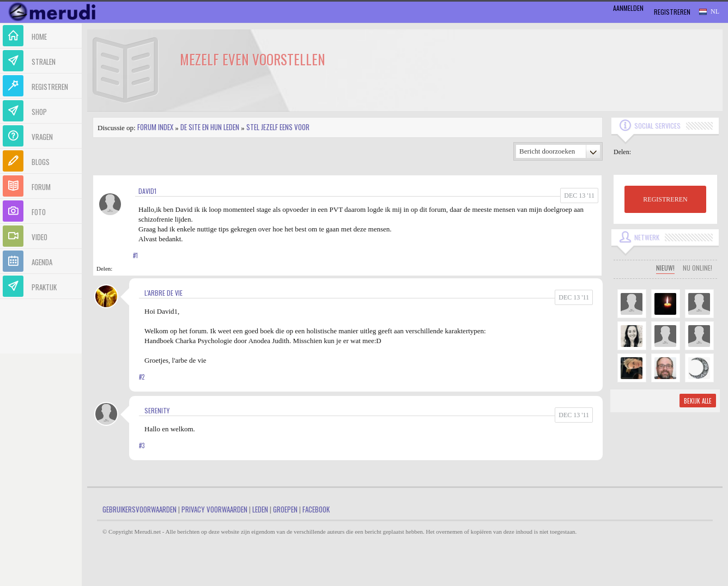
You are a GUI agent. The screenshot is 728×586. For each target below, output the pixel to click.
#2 (142, 377)
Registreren (672, 12)
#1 (135, 255)
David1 (147, 191)
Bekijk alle (698, 401)
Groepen (285, 509)
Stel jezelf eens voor (278, 127)
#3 (142, 445)
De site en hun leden (210, 127)
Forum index (155, 127)
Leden (260, 509)
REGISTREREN (665, 199)
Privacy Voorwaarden (214, 509)
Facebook (316, 509)
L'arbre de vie (163, 293)
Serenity (157, 410)
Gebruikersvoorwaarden (139, 509)
